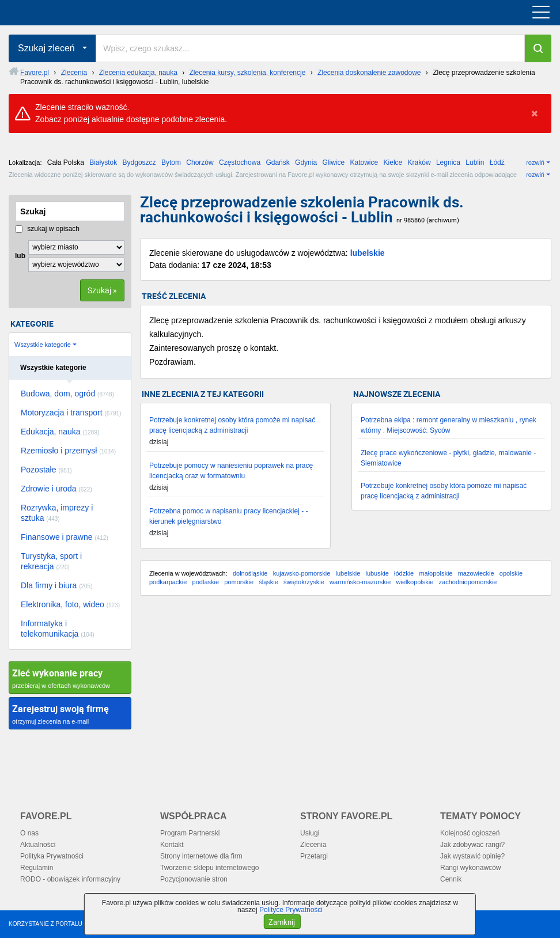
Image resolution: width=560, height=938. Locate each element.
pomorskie (239, 582)
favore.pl (80, 13)
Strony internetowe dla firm (201, 856)
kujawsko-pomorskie (302, 573)
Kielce (393, 162)
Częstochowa (240, 162)
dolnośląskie (250, 573)
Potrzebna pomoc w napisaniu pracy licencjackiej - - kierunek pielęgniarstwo (228, 516)
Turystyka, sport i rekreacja (51, 561)
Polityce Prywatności (291, 910)
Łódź (497, 162)
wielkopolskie (415, 582)
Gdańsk (277, 162)
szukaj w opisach (47, 229)
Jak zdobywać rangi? (472, 845)
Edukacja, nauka (60, 432)
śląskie (268, 582)
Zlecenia (313, 845)
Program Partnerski (190, 833)
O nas (29, 833)
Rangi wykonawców (470, 868)
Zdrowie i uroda (56, 489)
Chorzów (200, 162)
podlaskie (206, 582)
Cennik (451, 879)
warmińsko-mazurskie (360, 582)
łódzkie (404, 573)
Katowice (364, 162)
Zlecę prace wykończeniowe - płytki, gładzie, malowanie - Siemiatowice (448, 458)
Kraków (419, 162)
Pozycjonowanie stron (194, 879)
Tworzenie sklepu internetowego (209, 868)
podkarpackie (168, 582)
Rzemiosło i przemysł (68, 451)
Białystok (103, 162)
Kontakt (172, 845)
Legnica (448, 162)
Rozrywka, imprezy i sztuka (57, 513)
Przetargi (314, 856)
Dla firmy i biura (57, 585)
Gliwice (333, 162)
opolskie (511, 573)
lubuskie (377, 573)
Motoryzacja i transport (71, 413)
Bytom (171, 162)
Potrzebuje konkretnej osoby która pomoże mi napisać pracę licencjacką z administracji (232, 425)
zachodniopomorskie (468, 582)
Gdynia (306, 162)
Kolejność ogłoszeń (470, 833)
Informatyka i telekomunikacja (58, 629)
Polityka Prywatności (52, 856)
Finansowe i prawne (65, 537)
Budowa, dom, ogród (67, 394)
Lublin (475, 162)
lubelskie (368, 253)
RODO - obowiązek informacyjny (70, 879)
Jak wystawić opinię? (472, 856)
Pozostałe (46, 470)
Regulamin (37, 868)
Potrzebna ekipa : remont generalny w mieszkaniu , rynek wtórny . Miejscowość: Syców (449, 425)
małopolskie (436, 573)
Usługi (310, 833)
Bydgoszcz (139, 162)
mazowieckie (476, 573)
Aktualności (38, 845)
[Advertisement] (346, 697)
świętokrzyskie (304, 582)
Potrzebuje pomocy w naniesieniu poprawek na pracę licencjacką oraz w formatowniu (231, 471)
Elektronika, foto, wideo (70, 604)
